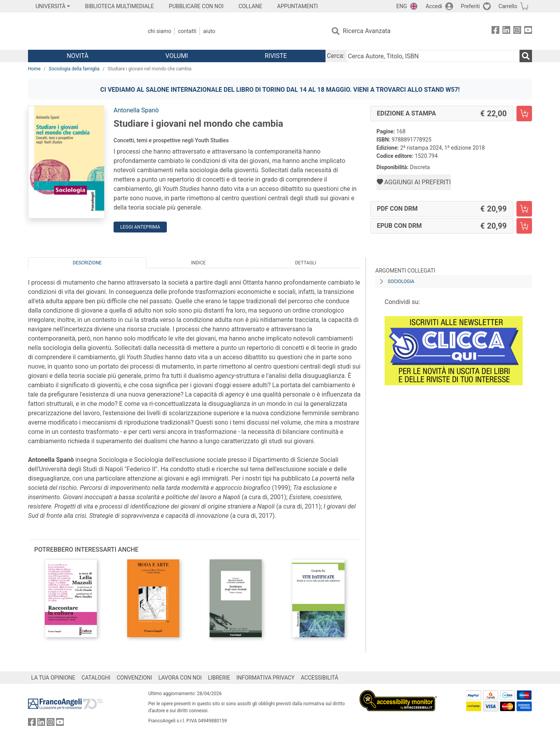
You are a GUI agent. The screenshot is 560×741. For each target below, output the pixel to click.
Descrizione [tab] (87, 263)
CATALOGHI (96, 678)
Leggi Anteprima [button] (140, 227)
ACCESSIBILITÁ (320, 678)
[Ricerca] (526, 56)
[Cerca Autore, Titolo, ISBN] (433, 56)
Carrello (508, 6)
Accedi (434, 6)
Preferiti (470, 6)
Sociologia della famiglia (74, 69)
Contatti (187, 31)
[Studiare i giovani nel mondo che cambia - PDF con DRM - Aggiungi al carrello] (524, 209)
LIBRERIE (219, 678)
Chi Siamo (159, 31)
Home (34, 69)
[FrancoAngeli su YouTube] (528, 31)
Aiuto (209, 31)
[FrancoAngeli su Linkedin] (506, 31)
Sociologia (401, 281)
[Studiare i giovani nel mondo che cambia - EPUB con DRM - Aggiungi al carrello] (524, 226)
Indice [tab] (198, 263)
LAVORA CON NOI (180, 678)
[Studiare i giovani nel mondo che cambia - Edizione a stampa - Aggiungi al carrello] (524, 114)
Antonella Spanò (136, 110)
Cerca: (336, 56)
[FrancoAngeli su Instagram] (517, 31)
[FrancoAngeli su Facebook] (495, 31)
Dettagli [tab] (306, 263)
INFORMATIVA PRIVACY (266, 678)
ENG (402, 6)
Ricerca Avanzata (367, 31)
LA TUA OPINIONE (53, 678)
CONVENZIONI (134, 678)
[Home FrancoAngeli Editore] (80, 31)
